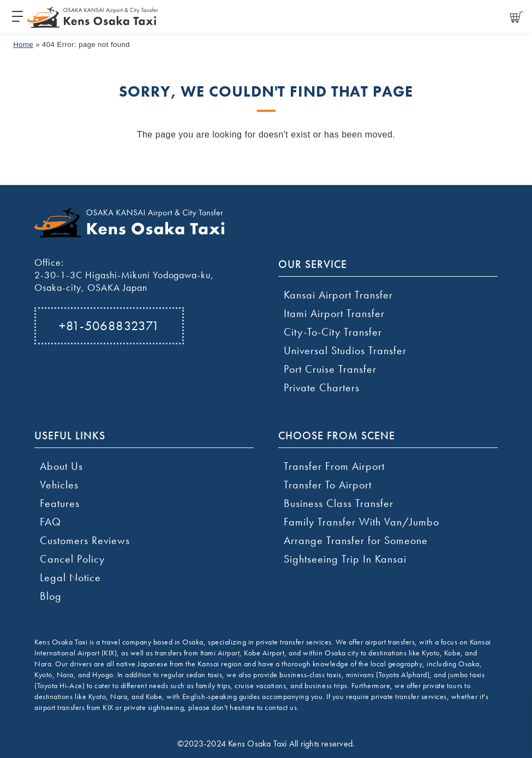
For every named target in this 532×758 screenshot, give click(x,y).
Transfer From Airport (334, 466)
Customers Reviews (85, 540)
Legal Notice (70, 577)
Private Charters (322, 387)
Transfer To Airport (328, 485)
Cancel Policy (72, 559)
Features (60, 503)
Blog (51, 596)
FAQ (50, 522)
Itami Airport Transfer (334, 313)
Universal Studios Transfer (345, 350)
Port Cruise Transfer (330, 369)
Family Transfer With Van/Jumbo (361, 522)
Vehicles (59, 485)
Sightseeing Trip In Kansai (345, 559)
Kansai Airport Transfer (338, 295)
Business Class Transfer (339, 503)
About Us (61, 466)
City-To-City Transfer (333, 332)
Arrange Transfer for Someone (356, 540)
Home (23, 44)
